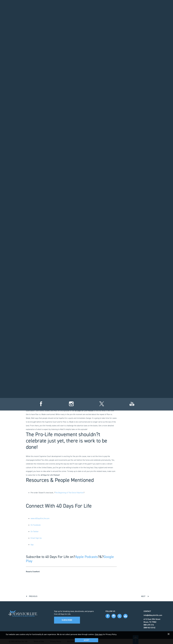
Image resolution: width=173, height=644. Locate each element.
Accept (86, 640)
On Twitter (35, 531)
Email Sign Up (36, 538)
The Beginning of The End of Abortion (69, 493)
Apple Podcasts (87, 557)
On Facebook (36, 525)
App (32, 545)
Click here (99, 634)
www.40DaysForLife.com (40, 518)
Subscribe (67, 620)
